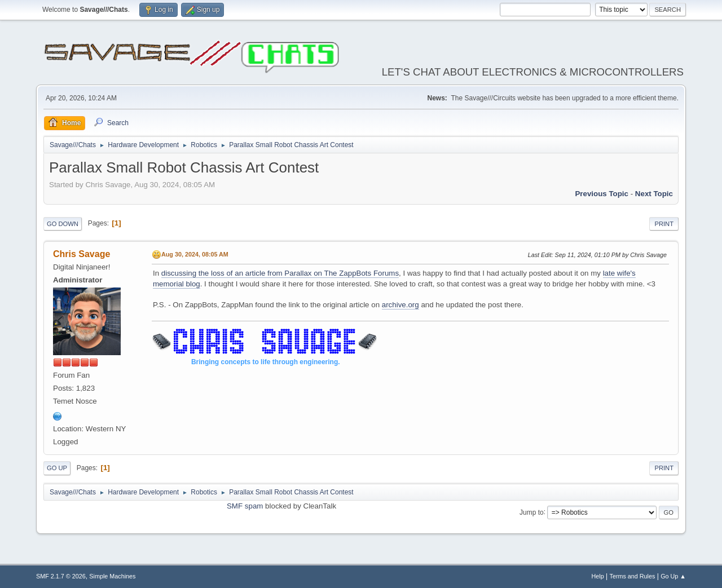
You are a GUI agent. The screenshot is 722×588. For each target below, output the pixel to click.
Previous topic (602, 194)
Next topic (654, 194)
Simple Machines (112, 576)
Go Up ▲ (673, 576)
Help (598, 576)
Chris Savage (82, 254)
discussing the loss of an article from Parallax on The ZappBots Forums (280, 273)
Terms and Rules (633, 576)
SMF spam (245, 506)
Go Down (63, 224)
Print (664, 224)
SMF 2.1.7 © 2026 (61, 576)
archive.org (400, 305)
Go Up (57, 468)
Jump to (532, 512)
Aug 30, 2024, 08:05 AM (195, 254)
